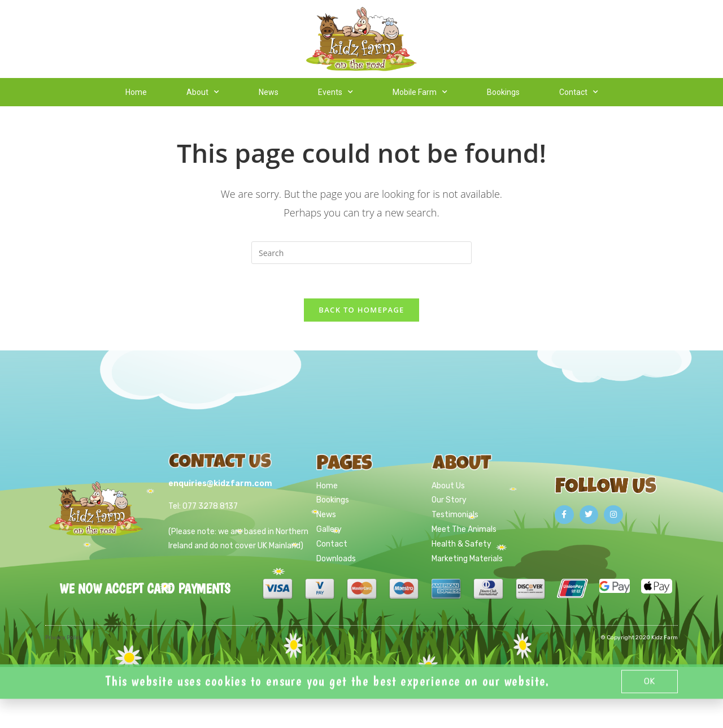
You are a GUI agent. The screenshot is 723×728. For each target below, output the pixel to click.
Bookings (503, 92)
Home (136, 92)
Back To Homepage (361, 310)
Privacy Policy (64, 638)
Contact (579, 92)
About (203, 92)
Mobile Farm (420, 92)
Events (336, 92)
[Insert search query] (361, 253)
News (269, 92)
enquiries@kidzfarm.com (220, 484)
